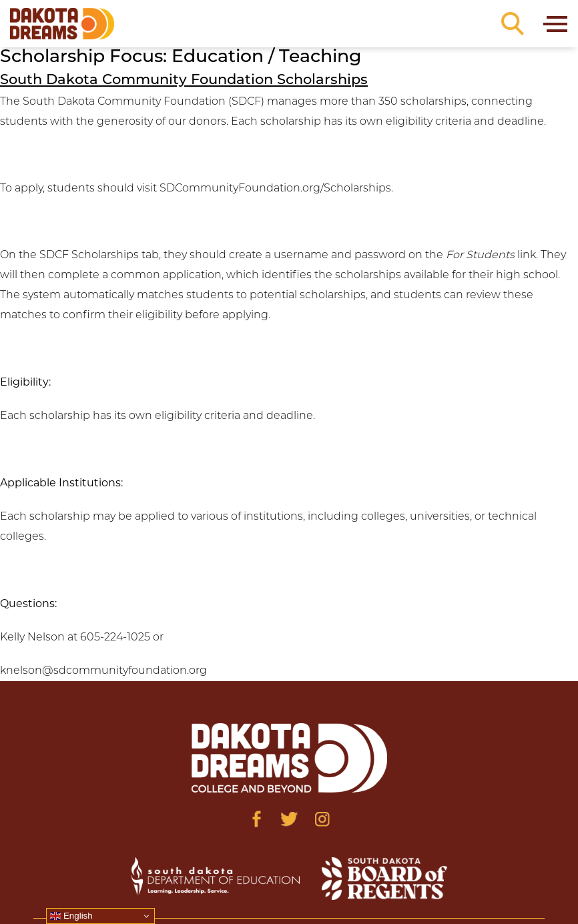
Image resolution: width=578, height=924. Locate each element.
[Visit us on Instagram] (322, 819)
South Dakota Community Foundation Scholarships (184, 80)
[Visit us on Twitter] (289, 819)
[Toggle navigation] (554, 24)
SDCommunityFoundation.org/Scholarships (275, 189)
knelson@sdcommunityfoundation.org (103, 671)
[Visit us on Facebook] (257, 819)
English (71, 916)
